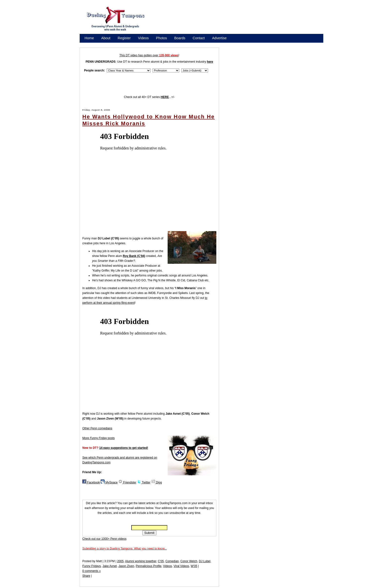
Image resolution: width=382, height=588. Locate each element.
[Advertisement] (240, 20)
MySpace (109, 482)
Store (89, 44)
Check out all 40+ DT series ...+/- (149, 97)
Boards (180, 38)
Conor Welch (189, 561)
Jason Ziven (126, 566)
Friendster (127, 482)
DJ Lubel (205, 561)
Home (89, 38)
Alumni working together (141, 561)
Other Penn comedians (97, 428)
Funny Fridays (92, 566)
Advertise (219, 38)
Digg (157, 482)
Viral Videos (181, 566)
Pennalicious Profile (148, 566)
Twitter (144, 482)
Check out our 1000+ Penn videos (104, 539)
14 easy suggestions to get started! (124, 448)
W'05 (194, 566)
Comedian (172, 561)
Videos (143, 38)
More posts (99, 438)
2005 (120, 561)
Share (86, 576)
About (106, 38)
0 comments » (91, 571)
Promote (107, 44)
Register (124, 38)
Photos (161, 38)
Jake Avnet (110, 566)
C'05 (161, 561)
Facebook (91, 482)
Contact (199, 38)
